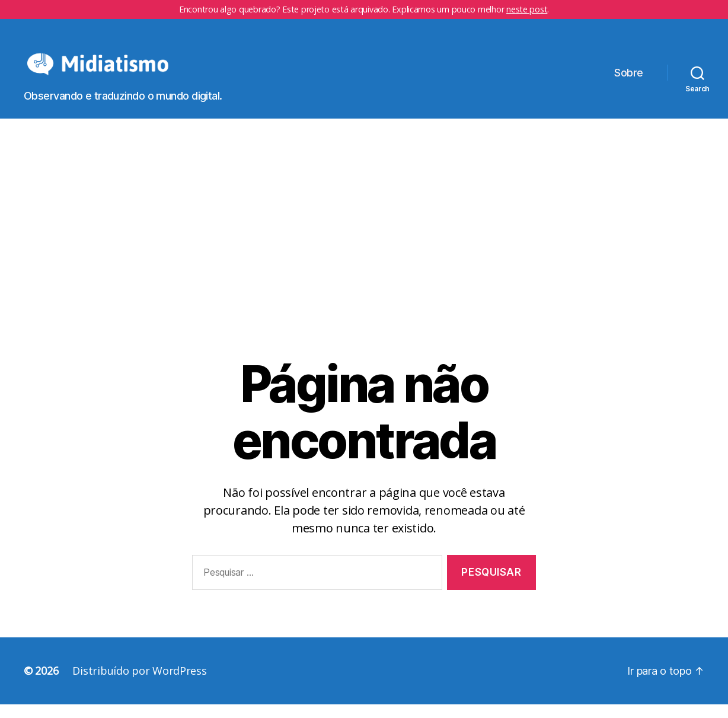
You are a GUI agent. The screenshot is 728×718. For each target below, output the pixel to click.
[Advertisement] (364, 269)
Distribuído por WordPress (139, 684)
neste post (527, 9)
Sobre (629, 80)
